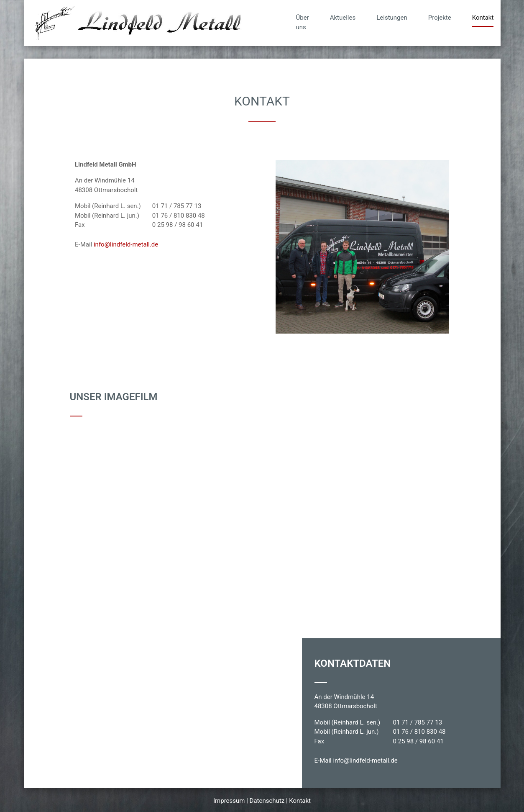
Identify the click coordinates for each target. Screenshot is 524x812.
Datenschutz (267, 801)
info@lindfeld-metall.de (126, 244)
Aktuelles (343, 18)
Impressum (229, 801)
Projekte (440, 18)
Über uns (303, 22)
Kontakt (483, 18)
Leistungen (392, 18)
